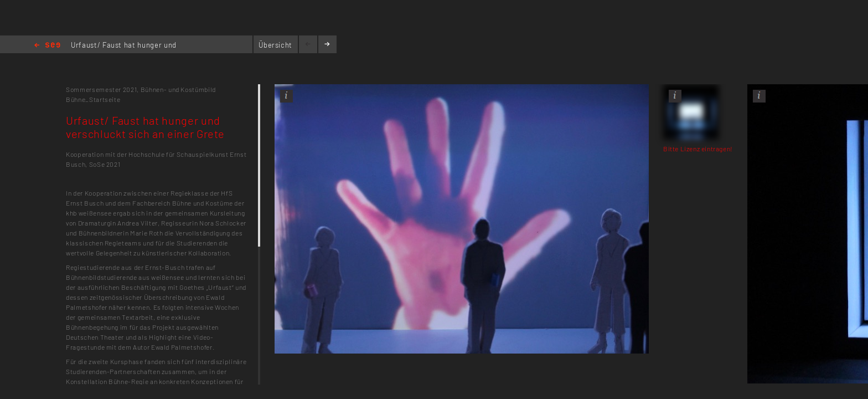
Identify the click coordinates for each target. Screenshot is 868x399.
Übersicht (275, 45)
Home (47, 46)
